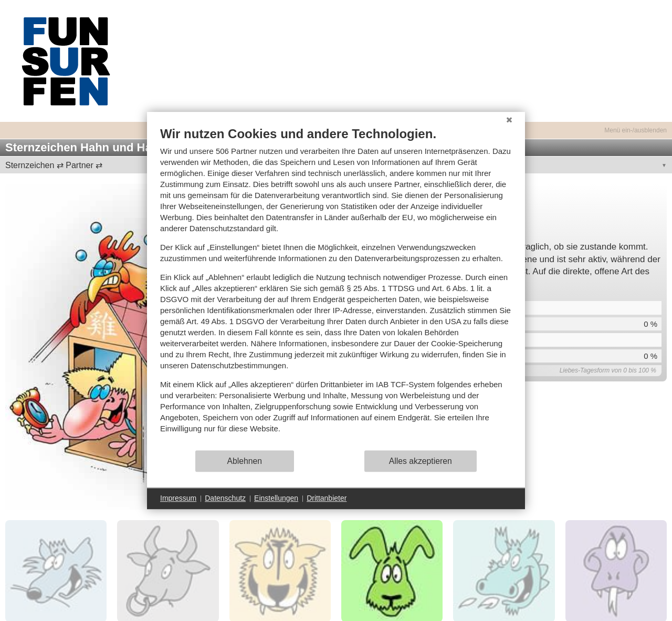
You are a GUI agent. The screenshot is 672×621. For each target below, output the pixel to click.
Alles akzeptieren (421, 461)
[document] (336, 288)
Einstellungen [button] (276, 498)
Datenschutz (225, 498)
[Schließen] (509, 120)
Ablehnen (245, 461)
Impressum (178, 498)
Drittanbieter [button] (327, 498)
